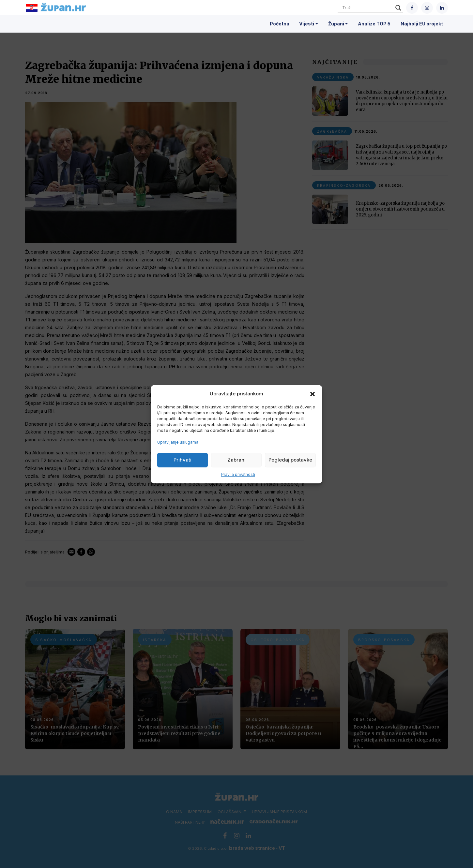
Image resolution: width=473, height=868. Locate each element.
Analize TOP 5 (374, 24)
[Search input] (367, 8)
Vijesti (307, 24)
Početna (280, 24)
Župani (336, 24)
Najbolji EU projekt (422, 24)
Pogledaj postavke (290, 460)
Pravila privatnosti (238, 474)
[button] (313, 394)
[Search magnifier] (398, 8)
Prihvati (183, 460)
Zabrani (236, 460)
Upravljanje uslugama (178, 442)
